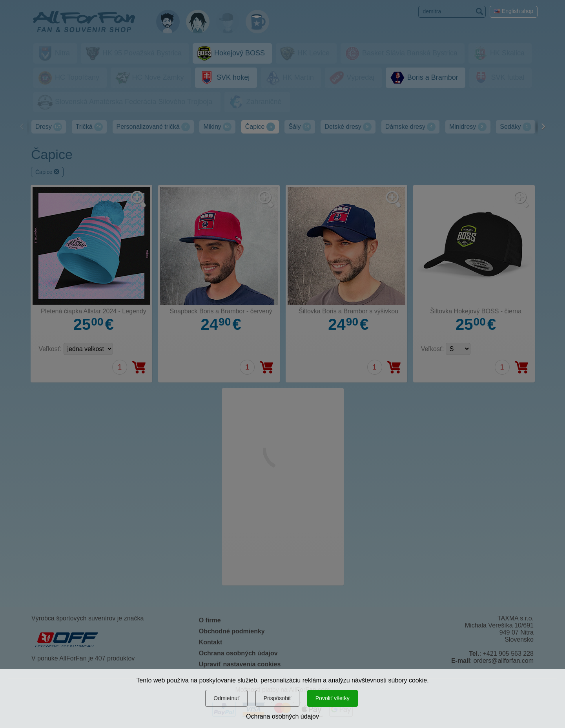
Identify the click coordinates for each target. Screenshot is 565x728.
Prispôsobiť (278, 698)
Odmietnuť (226, 698)
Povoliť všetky (333, 698)
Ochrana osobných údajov (282, 716)
